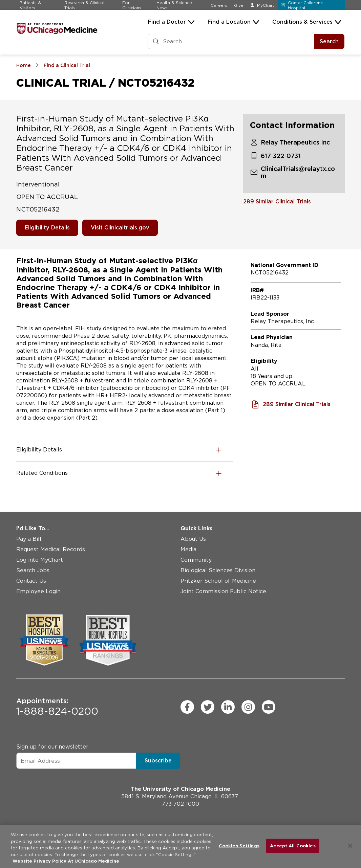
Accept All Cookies (293, 846)
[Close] (350, 846)
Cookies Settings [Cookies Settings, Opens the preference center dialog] (239, 846)
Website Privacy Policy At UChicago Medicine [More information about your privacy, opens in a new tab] (66, 861)
